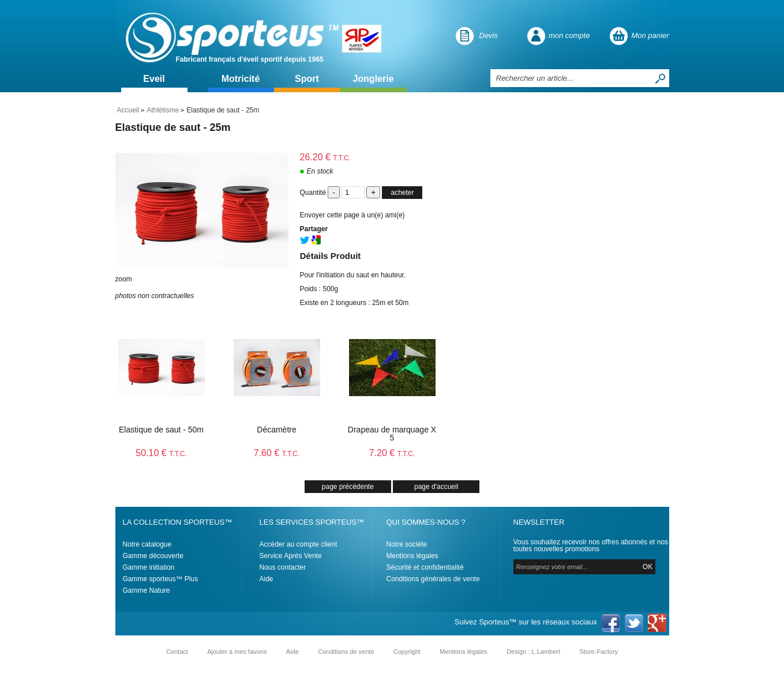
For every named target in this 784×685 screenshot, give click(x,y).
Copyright (407, 652)
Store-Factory (599, 652)
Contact (177, 652)
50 (161, 453)
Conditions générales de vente (433, 579)
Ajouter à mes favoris (237, 652)
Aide (267, 579)
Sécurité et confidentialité (425, 567)
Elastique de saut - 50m (161, 430)
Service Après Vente (291, 556)
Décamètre (276, 430)
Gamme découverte (153, 556)
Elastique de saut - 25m (173, 127)
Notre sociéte (407, 544)
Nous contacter (283, 567)
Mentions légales (412, 556)
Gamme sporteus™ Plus (161, 579)
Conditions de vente (346, 652)
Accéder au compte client (299, 544)
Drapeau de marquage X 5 (392, 434)
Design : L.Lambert (533, 652)
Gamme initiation (149, 567)
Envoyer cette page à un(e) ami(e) (352, 215)
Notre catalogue (147, 544)
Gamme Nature (147, 590)
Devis (489, 35)
